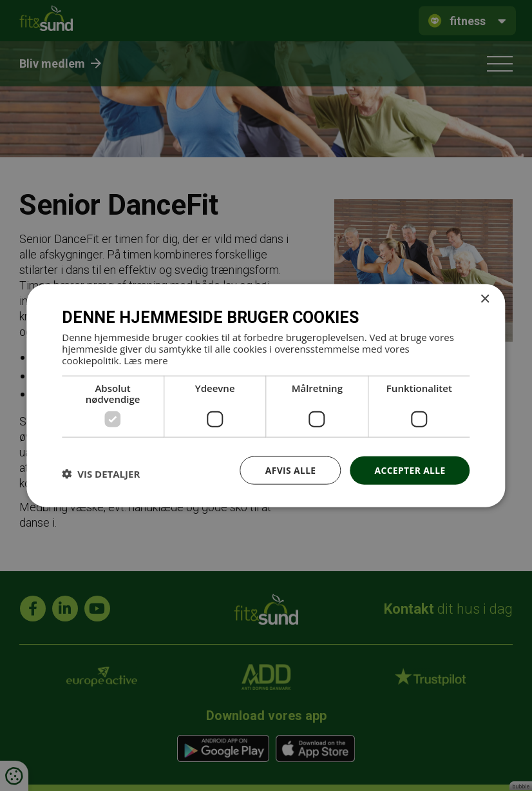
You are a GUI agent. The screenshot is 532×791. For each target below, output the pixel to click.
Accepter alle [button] (409, 470)
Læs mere (146, 360)
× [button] (485, 299)
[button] (101, 474)
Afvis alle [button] (289, 470)
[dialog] (266, 395)
